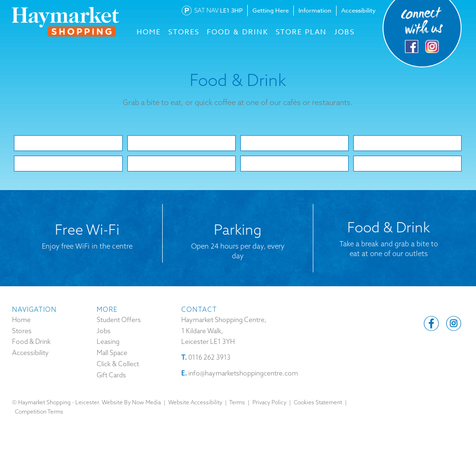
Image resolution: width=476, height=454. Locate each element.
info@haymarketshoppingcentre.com (243, 373)
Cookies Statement (318, 402)
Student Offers (119, 320)
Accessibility (358, 10)
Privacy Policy (269, 402)
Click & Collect (118, 364)
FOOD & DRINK (238, 32)
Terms (237, 402)
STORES (184, 32)
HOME (149, 32)
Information (315, 10)
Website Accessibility (195, 402)
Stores (22, 331)
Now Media (146, 402)
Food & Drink (31, 342)
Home (21, 320)
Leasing (108, 342)
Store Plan (301, 32)
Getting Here (271, 10)
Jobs (344, 32)
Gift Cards (111, 375)
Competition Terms (39, 411)
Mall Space (112, 353)
